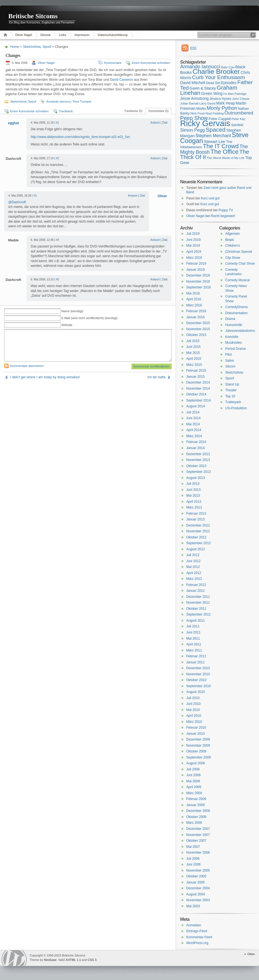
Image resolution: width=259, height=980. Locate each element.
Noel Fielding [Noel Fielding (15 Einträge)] (214, 113)
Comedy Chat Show (240, 264)
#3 (35, 196)
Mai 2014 (193, 424)
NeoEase (50, 960)
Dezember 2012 (198, 525)
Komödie (232, 337)
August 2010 (195, 692)
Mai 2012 (193, 567)
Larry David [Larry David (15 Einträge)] (207, 103)
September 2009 (199, 757)
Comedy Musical (238, 280)
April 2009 (194, 787)
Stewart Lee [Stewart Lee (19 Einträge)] (215, 142)
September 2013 (199, 472)
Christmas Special (239, 252)
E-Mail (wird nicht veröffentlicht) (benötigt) (90, 318)
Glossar (46, 35)
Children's (233, 246)
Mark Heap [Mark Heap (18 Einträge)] (226, 103)
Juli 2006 (193, 859)
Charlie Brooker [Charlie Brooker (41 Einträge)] (216, 71)
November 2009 (198, 746)
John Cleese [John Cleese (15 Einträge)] (241, 99)
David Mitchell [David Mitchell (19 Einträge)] (193, 83)
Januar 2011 (195, 662)
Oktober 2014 (196, 394)
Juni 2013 (193, 490)
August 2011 (195, 621)
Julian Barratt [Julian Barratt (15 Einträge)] (189, 103)
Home (6, 35)
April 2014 (194, 430)
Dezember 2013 (198, 454)
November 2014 (198, 389)
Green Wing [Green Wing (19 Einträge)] (212, 93)
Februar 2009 (196, 799)
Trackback (66, 111)
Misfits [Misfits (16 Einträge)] (201, 109)
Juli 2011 (193, 626)
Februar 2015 (196, 371)
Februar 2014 (196, 442)
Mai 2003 (193, 906)
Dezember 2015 (198, 323)
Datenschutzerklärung (113, 35)
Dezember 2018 (198, 275)
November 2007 (198, 835)
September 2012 (199, 543)
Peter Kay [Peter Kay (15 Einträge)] (239, 119)
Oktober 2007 (196, 841)
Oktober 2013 (196, 466)
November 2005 (198, 870)
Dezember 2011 (198, 597)
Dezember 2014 (198, 382)
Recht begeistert (223, 216)
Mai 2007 (193, 847)
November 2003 (198, 900)
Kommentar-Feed (199, 937)
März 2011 (194, 650)
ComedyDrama (236, 307)
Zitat (165, 123)
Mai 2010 (193, 710)
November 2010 (198, 674)
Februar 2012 (196, 585)
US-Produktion (236, 408)
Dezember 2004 (198, 888)
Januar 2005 (195, 882)
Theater (231, 390)
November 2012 (198, 531)
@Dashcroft (17, 202)
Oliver (162, 196)
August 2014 (195, 406)
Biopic (230, 240)
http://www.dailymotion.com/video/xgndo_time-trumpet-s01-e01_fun (80, 137)
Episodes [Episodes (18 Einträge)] (229, 83)
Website (67, 325)
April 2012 (194, 573)
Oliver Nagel (24, 35)
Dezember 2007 (198, 829)
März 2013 (194, 507)
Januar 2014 (195, 448)
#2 (57, 158)
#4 (57, 240)
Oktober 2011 (196, 609)
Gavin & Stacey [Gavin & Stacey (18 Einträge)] (203, 88)
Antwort (155, 123)
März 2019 (194, 258)
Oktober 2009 (196, 751)
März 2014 (194, 436)
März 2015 (194, 365)
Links (63, 35)
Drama (230, 319)
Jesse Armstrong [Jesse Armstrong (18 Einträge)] (194, 98)
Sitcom (230, 366)
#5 (57, 279)
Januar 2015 (195, 377)
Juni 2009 (193, 775)
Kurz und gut (210, 198)
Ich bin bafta (156, 377)
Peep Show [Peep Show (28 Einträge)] (194, 118)
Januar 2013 (195, 519)
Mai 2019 (193, 246)
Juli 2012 (193, 555)
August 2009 (195, 763)
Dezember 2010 (198, 668)
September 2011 (199, 614)
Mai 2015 (193, 353)
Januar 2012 (195, 591)
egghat (13, 123)
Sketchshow (32, 47)
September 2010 (199, 686)
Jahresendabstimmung (242, 331)
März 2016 (194, 305)
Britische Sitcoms (33, 16)
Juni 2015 (193, 347)
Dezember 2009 (198, 739)
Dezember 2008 (198, 811)
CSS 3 (92, 960)
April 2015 (194, 359)
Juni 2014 (193, 418)
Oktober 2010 (196, 680)
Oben (251, 954)
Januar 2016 (195, 317)
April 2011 (194, 644)
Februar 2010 (196, 728)
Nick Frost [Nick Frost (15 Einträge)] (198, 113)
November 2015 (198, 329)
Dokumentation (236, 313)
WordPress (14, 958)
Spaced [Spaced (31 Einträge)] (216, 130)
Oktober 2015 (196, 335)
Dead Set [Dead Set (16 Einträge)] (213, 83)
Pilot (228, 355)
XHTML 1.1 (73, 960)
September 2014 (199, 400)
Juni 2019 (193, 240)
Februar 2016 (196, 311)
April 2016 (194, 299)
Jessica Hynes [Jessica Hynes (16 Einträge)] (220, 99)
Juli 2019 (193, 234)
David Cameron (121, 80)
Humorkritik (234, 325)
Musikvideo (234, 343)
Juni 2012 (193, 561)
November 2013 (198, 460)
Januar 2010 (195, 734)
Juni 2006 (193, 864)
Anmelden (194, 925)
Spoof (47, 47)
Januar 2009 (195, 805)
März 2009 (194, 793)
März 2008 (194, 823)
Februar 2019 (196, 264)
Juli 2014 (193, 412)
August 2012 (195, 549)
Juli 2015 (193, 341)
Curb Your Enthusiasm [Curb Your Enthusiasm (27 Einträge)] (218, 77)
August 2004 (195, 894)
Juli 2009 (193, 769)
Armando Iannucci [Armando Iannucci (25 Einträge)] (200, 67)
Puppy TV (226, 210)
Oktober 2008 (196, 817)
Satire (230, 361)
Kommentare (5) (159, 111)
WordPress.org (197, 943)
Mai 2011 (193, 638)
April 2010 (194, 716)
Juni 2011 (193, 632)
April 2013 (194, 502)
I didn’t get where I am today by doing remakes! (45, 377)
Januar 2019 (195, 270)
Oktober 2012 (196, 537)
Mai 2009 (193, 781)
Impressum (82, 35)
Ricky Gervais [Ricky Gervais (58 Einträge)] (205, 123)
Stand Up (232, 384)
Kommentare (113, 63)
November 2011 (198, 603)
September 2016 (199, 287)
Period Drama (235, 349)
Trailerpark (233, 402)
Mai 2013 (193, 496)
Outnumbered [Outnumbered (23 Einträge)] (239, 113)
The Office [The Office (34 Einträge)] (225, 152)
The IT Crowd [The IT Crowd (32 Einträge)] (221, 146)
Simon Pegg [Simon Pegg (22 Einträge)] (192, 130)
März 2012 (194, 579)
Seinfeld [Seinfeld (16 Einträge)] (237, 125)
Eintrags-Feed (197, 931)
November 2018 (198, 282)
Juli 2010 (193, 698)
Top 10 (230, 396)
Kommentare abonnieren (27, 366)
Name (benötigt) (72, 311)
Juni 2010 (193, 704)
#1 (57, 123)
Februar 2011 (196, 656)
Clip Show (233, 258)
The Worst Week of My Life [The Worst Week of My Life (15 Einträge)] (226, 158)
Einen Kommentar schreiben (151, 63)
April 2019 (194, 252)
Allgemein (233, 234)
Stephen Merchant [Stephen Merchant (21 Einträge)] (213, 136)
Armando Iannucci (59, 101)
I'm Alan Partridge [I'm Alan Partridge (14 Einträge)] (235, 94)
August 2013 (195, 478)
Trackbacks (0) (133, 111)
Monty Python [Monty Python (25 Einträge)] (222, 108)
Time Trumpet (82, 101)
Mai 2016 (193, 293)
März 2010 (194, 722)
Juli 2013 (193, 484)
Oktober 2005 (196, 876)
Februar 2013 (196, 514)
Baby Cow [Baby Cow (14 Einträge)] (228, 67)
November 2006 (198, 853)
